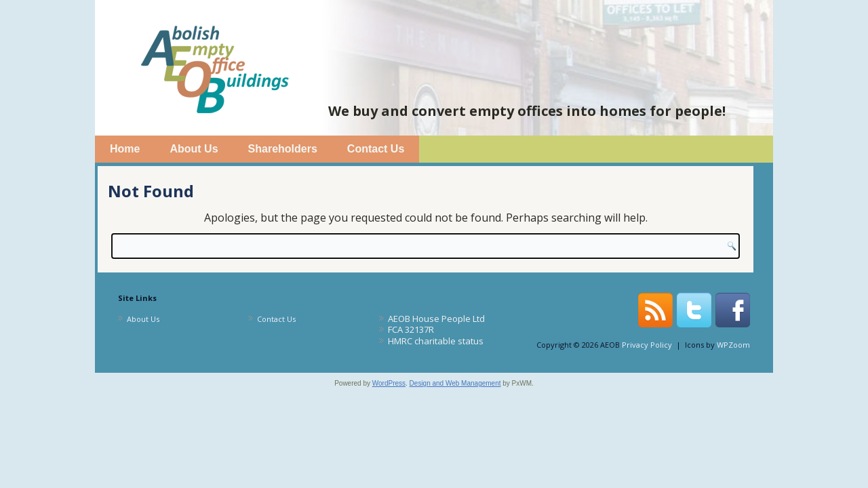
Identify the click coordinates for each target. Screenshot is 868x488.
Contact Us (376, 149)
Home (125, 149)
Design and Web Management (455, 383)
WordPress (389, 383)
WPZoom (733, 345)
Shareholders (283, 149)
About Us (194, 149)
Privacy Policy (647, 345)
